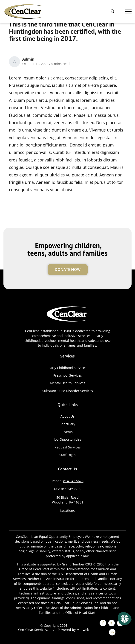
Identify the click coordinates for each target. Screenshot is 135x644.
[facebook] (103, 623)
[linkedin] (112, 632)
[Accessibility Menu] (125, 619)
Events (68, 432)
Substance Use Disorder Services (68, 391)
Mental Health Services (68, 383)
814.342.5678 (73, 481)
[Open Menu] (128, 12)
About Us (67, 416)
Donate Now (68, 269)
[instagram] (112, 623)
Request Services (68, 447)
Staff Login (67, 455)
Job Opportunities (67, 439)
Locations (67, 511)
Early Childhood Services (67, 368)
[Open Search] (112, 11)
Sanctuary (67, 424)
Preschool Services (68, 375)
